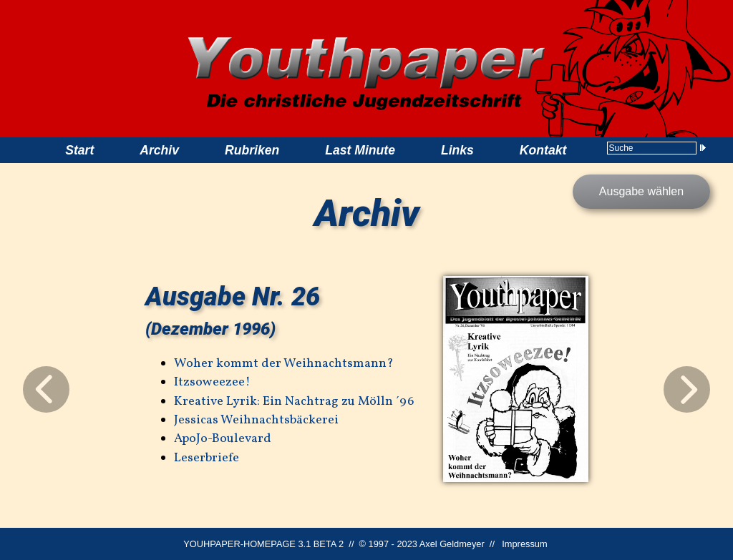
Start (79, 150)
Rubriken (252, 150)
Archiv (159, 150)
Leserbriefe (207, 458)
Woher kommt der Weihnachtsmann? (284, 364)
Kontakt (543, 150)
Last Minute (360, 150)
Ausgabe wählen (641, 191)
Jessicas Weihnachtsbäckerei (256, 420)
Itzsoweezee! (212, 382)
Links (457, 150)
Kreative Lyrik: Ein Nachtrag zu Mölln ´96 (294, 402)
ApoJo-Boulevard (223, 439)
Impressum (524, 544)
